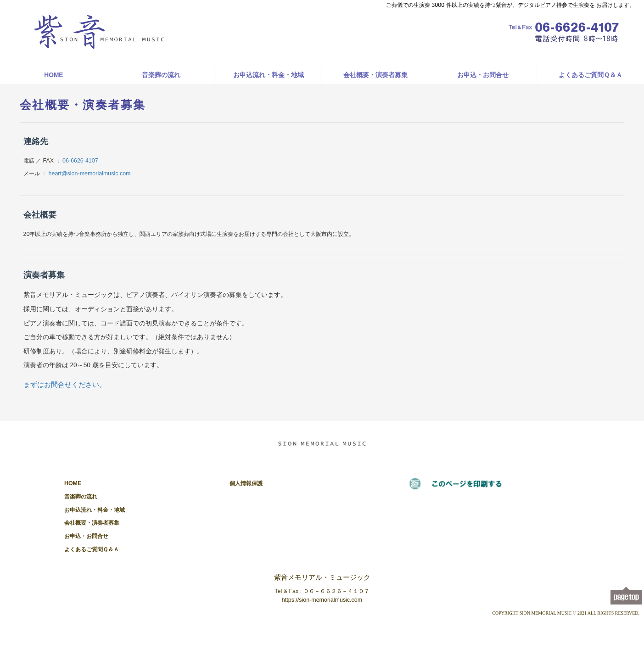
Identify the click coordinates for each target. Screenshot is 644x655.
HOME (53, 75)
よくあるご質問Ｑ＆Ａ (591, 75)
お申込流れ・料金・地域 (269, 75)
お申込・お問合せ (483, 75)
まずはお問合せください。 (65, 384)
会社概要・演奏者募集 (375, 75)
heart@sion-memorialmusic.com (90, 174)
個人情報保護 (246, 483)
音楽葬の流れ (161, 75)
